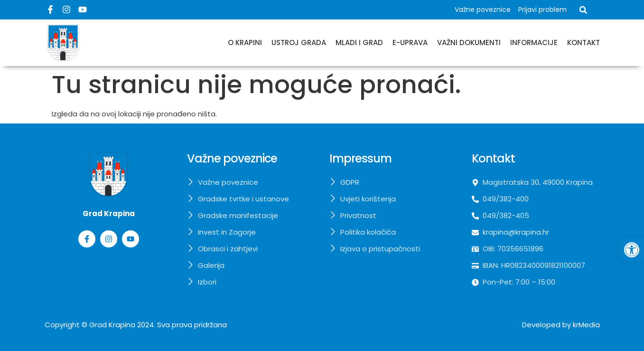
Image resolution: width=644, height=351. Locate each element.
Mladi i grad (359, 43)
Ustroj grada (299, 43)
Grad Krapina (112, 325)
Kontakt (583, 43)
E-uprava (410, 43)
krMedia (586, 325)
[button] (583, 10)
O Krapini (245, 43)
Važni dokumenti (469, 43)
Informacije (534, 43)
